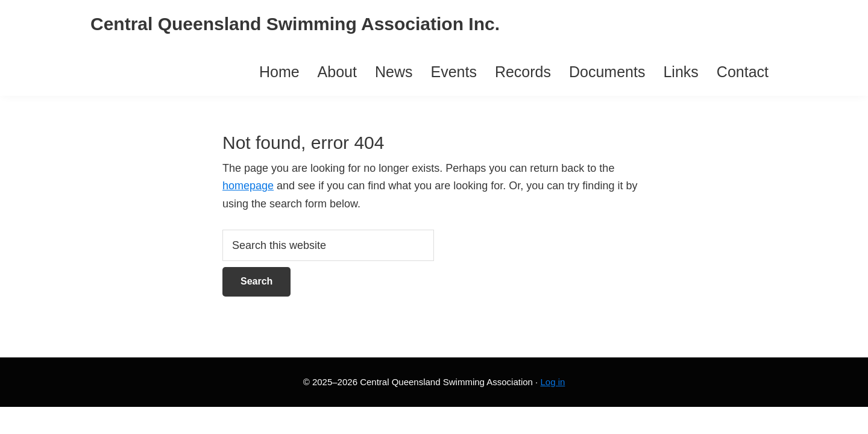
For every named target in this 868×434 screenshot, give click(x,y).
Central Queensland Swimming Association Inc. (295, 24)
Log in (552, 382)
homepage (248, 186)
